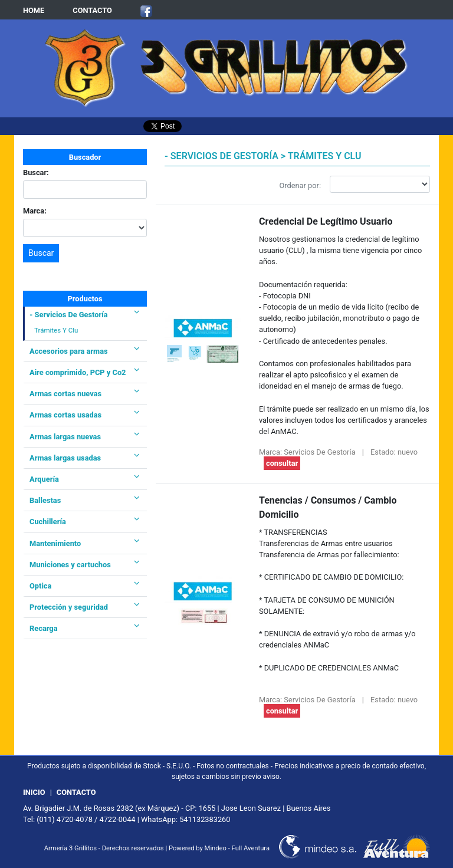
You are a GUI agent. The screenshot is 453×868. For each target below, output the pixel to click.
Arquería (85, 479)
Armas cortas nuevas (85, 394)
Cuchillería (85, 522)
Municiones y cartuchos (85, 565)
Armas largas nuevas (85, 437)
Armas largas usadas (85, 458)
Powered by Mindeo (198, 848)
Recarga (85, 628)
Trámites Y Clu (56, 330)
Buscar (41, 253)
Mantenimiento (85, 543)
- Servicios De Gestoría (85, 315)
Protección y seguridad (85, 607)
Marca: (35, 211)
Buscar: (36, 172)
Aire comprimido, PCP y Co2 (85, 372)
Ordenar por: (300, 185)
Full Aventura (251, 848)
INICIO (34, 792)
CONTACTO (92, 10)
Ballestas (85, 500)
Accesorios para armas (85, 351)
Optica (85, 586)
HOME (34, 10)
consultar (282, 463)
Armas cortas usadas (85, 415)
